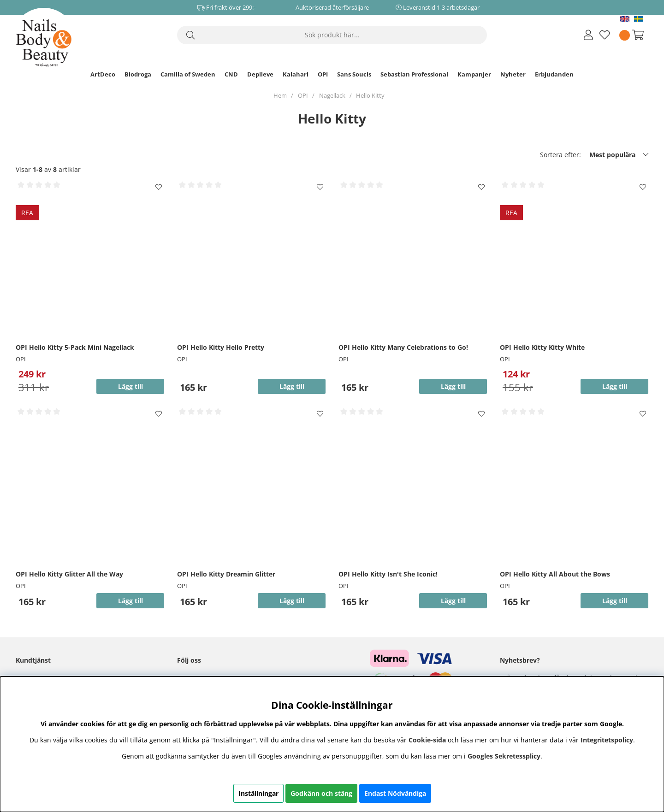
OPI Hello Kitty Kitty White (542, 347)
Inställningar (258, 793)
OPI (323, 74)
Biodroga (138, 74)
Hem (280, 95)
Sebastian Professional (414, 74)
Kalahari (296, 74)
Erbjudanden (554, 74)
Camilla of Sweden (188, 74)
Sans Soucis (354, 74)
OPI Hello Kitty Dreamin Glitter (226, 574)
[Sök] (332, 35)
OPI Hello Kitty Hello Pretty (221, 347)
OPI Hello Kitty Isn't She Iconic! (388, 574)
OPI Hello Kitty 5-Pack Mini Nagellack (75, 347)
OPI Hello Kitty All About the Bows (555, 574)
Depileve (260, 74)
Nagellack (332, 95)
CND (231, 74)
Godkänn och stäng (321, 793)
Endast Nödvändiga (395, 793)
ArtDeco (103, 74)
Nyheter (513, 74)
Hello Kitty (370, 95)
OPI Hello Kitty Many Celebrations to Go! (403, 347)
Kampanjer (474, 74)
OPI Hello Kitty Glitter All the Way (69, 574)
